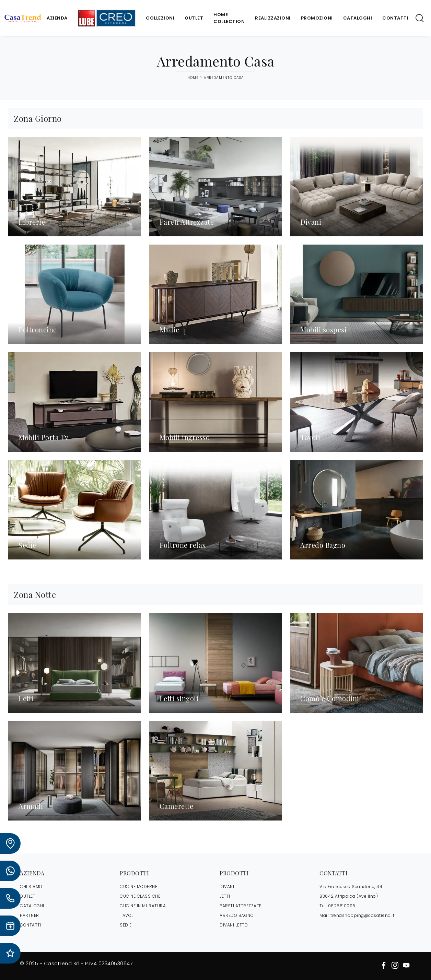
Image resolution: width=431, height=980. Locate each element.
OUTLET (28, 896)
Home (193, 78)
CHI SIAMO (31, 887)
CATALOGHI (32, 906)
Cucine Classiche (140, 896)
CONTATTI (31, 925)
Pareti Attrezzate (241, 906)
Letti (225, 896)
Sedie (126, 925)
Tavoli (127, 915)
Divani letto (234, 925)
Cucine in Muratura (143, 906)
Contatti (395, 18)
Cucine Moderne (138, 887)
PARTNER (30, 915)
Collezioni (160, 18)
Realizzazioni (273, 18)
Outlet (194, 18)
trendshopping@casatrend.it (362, 915)
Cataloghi (358, 18)
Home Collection (229, 18)
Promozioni (317, 18)
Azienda (57, 18)
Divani (227, 887)
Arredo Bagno (237, 915)
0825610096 (342, 906)
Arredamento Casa (224, 78)
